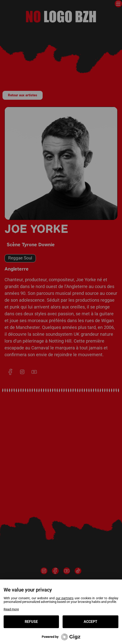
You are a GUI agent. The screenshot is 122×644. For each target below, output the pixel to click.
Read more (11, 609)
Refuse (31, 622)
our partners (65, 598)
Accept (90, 622)
